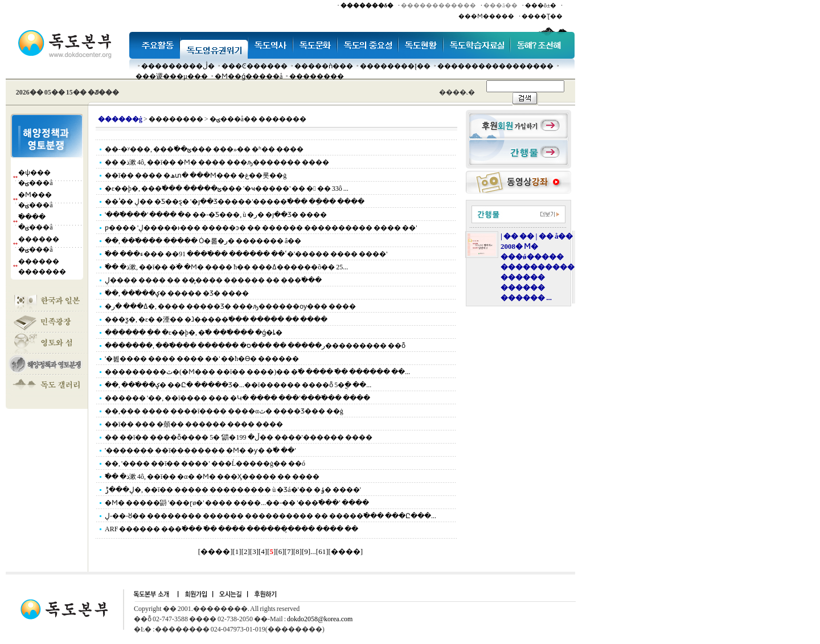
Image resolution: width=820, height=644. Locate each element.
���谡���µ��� (172, 76)
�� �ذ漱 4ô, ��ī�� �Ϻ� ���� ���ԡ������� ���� (217, 162)
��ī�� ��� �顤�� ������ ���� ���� (194, 424)
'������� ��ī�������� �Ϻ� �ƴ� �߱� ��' (200, 450)
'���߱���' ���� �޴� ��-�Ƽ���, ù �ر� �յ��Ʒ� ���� (216, 215)
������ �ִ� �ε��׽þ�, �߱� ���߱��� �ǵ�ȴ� (194, 333)
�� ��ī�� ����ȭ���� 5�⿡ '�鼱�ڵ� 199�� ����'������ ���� (239, 437)
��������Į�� (395, 66)
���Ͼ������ (255, 66)
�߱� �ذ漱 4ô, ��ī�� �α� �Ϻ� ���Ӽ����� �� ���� (212, 477)
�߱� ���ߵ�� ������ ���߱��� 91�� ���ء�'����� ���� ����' (246, 254)
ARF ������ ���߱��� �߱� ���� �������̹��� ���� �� (231, 529)
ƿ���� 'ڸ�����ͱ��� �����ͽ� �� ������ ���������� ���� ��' (261, 228)
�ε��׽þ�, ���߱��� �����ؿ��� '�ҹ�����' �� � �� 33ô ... (227, 188)
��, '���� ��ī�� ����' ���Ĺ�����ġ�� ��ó (205, 463)
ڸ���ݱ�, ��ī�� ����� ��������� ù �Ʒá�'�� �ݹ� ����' (233, 490)
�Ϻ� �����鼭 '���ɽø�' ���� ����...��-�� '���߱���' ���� (237, 503)
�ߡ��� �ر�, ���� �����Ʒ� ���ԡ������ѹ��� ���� (230, 306)
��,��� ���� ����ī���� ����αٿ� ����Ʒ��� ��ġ (224, 411)
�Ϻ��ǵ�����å (249, 76)
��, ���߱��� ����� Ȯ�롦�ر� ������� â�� (203, 241)
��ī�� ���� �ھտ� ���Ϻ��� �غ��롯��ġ (196, 175)
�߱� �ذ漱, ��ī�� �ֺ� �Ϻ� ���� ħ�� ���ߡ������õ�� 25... (226, 267)
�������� (317, 76)
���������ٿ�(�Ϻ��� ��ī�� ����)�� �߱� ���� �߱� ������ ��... (257, 372)
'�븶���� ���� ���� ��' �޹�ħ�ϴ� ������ (202, 359)
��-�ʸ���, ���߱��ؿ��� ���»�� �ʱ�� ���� (204, 149)
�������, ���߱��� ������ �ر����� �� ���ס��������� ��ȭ (255, 346)
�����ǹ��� (324, 66)
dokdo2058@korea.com (320, 619)
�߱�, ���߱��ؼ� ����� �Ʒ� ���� (177, 293)
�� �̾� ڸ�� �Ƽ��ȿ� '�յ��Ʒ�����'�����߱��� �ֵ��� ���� (235, 202)
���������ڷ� (178, 66)
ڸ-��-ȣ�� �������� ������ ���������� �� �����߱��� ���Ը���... (270, 516)
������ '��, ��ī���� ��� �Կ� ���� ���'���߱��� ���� (237, 398)
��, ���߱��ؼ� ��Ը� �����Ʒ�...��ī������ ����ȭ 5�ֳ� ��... (238, 385)
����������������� (495, 66)
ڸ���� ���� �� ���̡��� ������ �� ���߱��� (213, 280)
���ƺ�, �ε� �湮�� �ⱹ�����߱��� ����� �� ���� (216, 319)
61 (322, 551)
